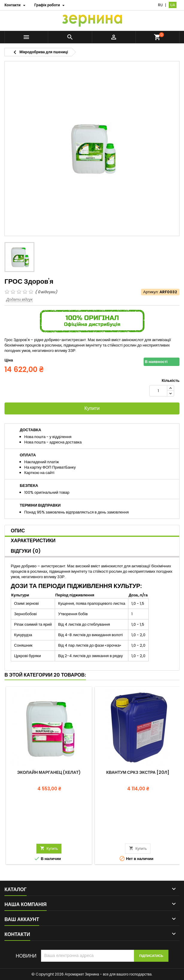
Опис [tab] (18, 531)
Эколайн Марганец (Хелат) (49, 772)
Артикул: (151, 292)
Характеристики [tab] (33, 541)
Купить (49, 848)
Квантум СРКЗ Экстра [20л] (138, 772)
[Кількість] (158, 391)
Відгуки (26, 551)
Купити (92, 408)
